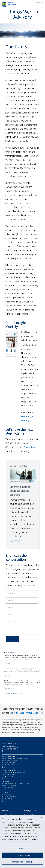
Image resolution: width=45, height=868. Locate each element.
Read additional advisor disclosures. (13, 694)
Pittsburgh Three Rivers (10, 814)
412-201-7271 (11, 797)
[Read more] (7, 663)
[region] (22, 841)
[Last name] (22, 601)
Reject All (22, 849)
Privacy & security (30, 814)
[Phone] (22, 615)
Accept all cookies (23, 855)
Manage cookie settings (22, 862)
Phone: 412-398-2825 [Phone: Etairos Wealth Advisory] (9, 749)
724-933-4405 (11, 774)
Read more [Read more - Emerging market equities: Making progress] (15, 541)
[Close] (41, 817)
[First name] (22, 593)
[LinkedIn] (5, 767)
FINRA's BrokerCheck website (26, 713)
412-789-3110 (10, 799)
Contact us (29, 447)
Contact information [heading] (10, 743)
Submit (12, 639)
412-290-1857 (10, 765)
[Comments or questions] (22, 627)
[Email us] (3, 751)
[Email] (22, 608)
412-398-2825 (11, 786)
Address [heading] (5, 811)
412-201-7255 (11, 763)
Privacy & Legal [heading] (30, 811)
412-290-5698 (10, 776)
